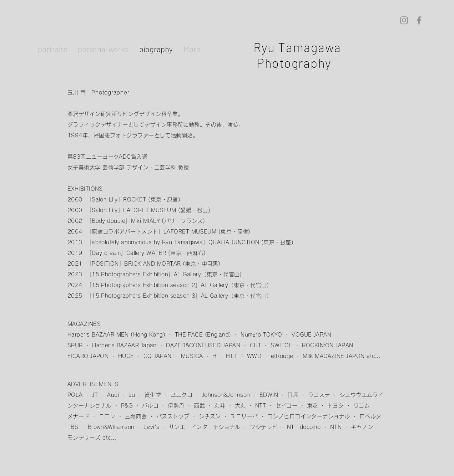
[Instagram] (404, 20)
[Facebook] (419, 20)
